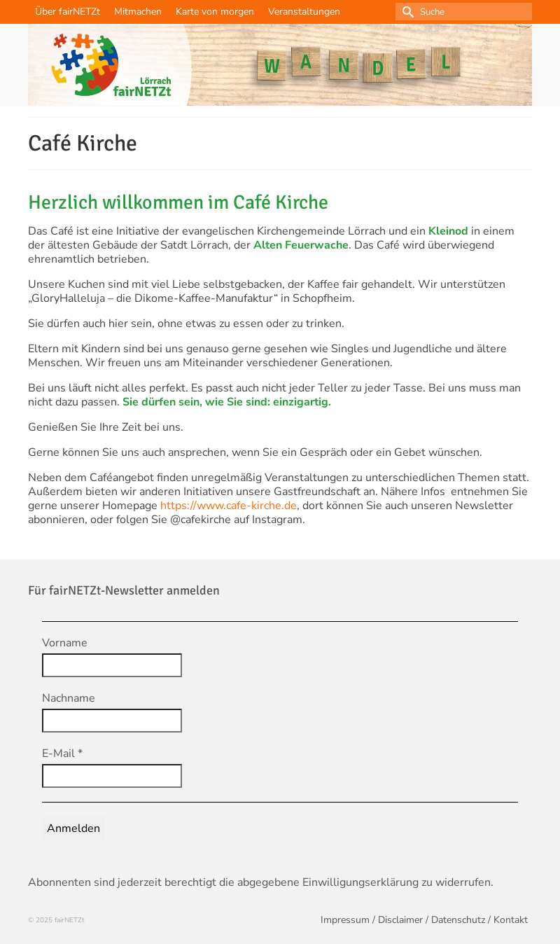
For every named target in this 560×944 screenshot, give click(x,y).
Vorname (65, 643)
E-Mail (62, 754)
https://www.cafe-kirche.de (229, 506)
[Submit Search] (406, 12)
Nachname (69, 698)
